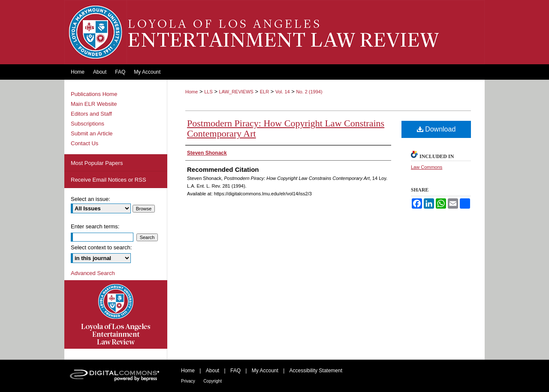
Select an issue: (90, 199)
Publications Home (94, 94)
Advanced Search (93, 273)
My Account (265, 371)
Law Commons (427, 167)
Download (436, 129)
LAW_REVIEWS (236, 92)
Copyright (213, 381)
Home (192, 92)
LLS (208, 92)
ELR (264, 92)
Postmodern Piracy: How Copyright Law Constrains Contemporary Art (286, 128)
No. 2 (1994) (309, 92)
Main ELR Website (94, 104)
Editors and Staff (91, 114)
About (213, 371)
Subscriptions (87, 124)
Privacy (188, 381)
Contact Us (84, 143)
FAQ (235, 371)
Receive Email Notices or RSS (109, 180)
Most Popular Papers (97, 163)
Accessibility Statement (316, 371)
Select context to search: (101, 247)
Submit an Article (92, 133)
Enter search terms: (95, 226)
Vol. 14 (283, 92)
